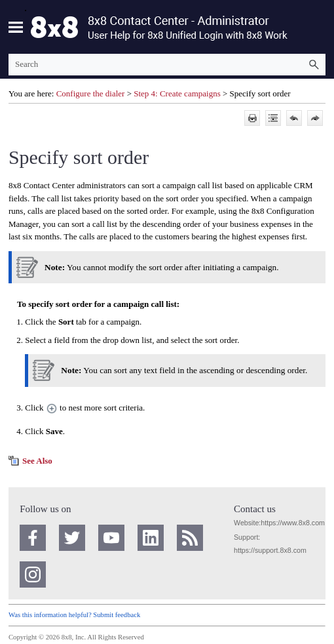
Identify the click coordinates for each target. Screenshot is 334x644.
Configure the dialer (91, 93)
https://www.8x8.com (293, 523)
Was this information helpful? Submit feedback (74, 615)
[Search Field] (167, 65)
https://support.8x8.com (270, 550)
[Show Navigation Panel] (16, 27)
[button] (314, 65)
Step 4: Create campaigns (177, 93)
